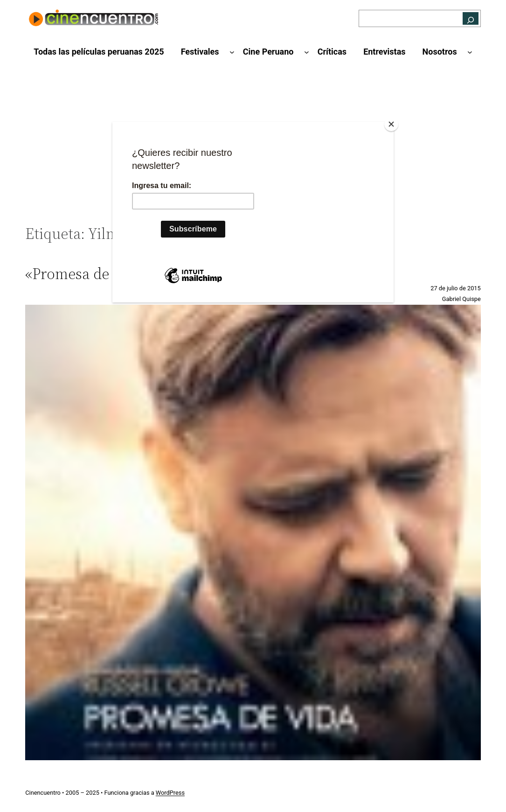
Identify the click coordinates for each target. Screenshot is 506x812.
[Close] (391, 124)
